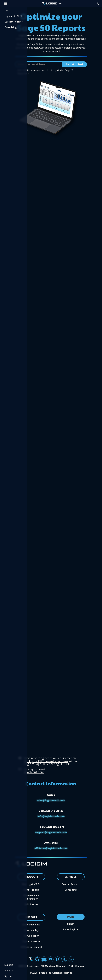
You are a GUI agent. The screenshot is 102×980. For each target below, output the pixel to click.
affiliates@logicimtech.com (51, 848)
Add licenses (31, 904)
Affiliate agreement (31, 947)
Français (9, 970)
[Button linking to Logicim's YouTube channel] (51, 959)
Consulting (11, 27)
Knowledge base (31, 925)
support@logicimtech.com (51, 832)
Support (9, 965)
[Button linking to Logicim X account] (64, 959)
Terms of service (31, 941)
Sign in (8, 976)
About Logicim (71, 929)
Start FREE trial (31, 890)
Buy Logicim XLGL (31, 884)
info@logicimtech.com (51, 816)
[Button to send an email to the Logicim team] (71, 959)
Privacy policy (31, 930)
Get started (74, 64)
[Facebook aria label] (57, 959)
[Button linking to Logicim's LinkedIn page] (44, 959)
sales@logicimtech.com (51, 800)
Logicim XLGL (13, 16)
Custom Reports (14, 22)
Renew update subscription (31, 897)
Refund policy (31, 936)
